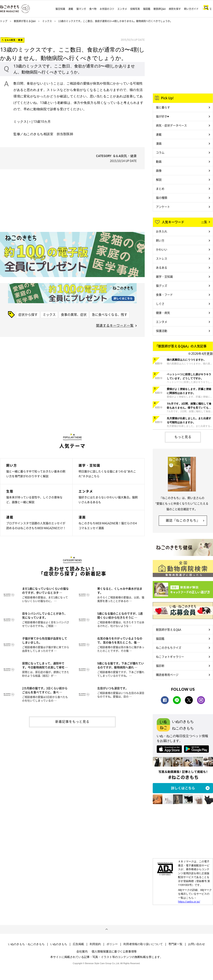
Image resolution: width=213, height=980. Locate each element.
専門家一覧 (175, 944)
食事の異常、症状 (74, 314)
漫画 (159, 143)
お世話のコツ (107, 9)
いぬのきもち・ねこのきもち (26, 944)
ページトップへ (106, 929)
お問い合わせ (197, 944)
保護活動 (162, 331)
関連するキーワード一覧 (115, 325)
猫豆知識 (60, 9)
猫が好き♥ (162, 116)
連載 (71, 9)
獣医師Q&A (160, 9)
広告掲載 (78, 944)
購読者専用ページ (167, 675)
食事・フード (164, 295)
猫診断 (160, 666)
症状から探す (28, 314)
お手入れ (162, 231)
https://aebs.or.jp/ (189, 901)
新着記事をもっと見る (72, 721)
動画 (159, 161)
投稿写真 (135, 9)
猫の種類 (162, 198)
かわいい (162, 249)
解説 (159, 179)
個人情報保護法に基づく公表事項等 (114, 951)
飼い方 (160, 240)
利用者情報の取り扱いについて (143, 944)
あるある (162, 267)
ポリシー (112, 944)
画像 (159, 170)
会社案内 (82, 951)
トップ (4, 21)
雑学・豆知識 (164, 276)
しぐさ (160, 304)
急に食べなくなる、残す (110, 314)
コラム (160, 152)
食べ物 (93, 9)
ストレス (162, 258)
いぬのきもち (59, 944)
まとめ (160, 189)
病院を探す (175, 9)
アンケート (163, 207)
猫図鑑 (147, 9)
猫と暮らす (163, 107)
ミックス (47, 21)
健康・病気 (163, 313)
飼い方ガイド (191, 9)
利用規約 (95, 944)
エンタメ (122, 9)
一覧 (204, 222)
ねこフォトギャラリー (170, 657)
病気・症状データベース (171, 125)
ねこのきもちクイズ (169, 648)
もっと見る (183, 437)
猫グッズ (162, 286)
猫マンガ (81, 9)
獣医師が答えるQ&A (25, 21)
